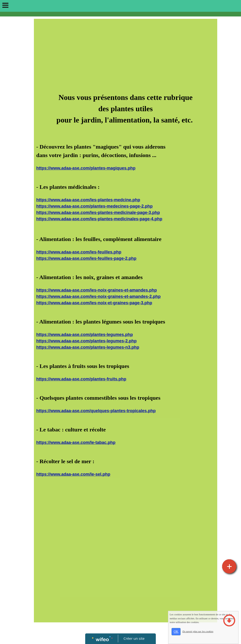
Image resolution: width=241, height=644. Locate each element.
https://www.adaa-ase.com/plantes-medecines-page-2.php (94, 206)
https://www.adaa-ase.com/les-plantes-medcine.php (88, 200)
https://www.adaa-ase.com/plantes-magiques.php (86, 168)
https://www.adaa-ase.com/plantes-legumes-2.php (86, 341)
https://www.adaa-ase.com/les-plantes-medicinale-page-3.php (98, 213)
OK (186, 636)
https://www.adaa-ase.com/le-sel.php (73, 474)
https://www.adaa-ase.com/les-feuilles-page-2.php (86, 258)
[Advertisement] (126, 56)
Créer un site (134, 638)
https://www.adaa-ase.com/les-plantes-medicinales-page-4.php (99, 219)
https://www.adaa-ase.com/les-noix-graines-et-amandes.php (96, 290)
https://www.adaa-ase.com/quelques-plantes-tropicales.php (96, 411)
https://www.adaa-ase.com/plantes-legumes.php (84, 335)
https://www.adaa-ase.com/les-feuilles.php (79, 252)
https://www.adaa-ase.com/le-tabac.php (76, 443)
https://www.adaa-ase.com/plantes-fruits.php (81, 379)
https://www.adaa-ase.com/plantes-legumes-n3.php (88, 347)
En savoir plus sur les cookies (208, 636)
